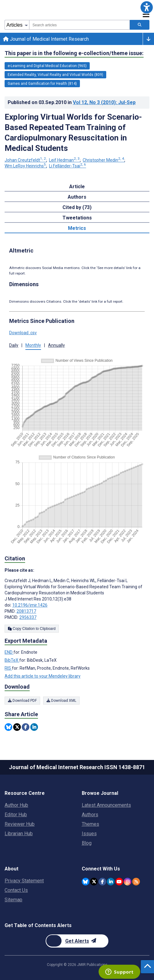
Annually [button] (56, 345)
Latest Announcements (106, 805)
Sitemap (13, 900)
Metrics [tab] (77, 228)
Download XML (61, 701)
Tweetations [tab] (77, 218)
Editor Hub (16, 815)
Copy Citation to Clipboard (32, 629)
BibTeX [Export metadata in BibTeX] (12, 660)
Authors (90, 815)
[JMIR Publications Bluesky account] (86, 882)
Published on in (72, 102)
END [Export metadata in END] (9, 652)
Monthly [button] (33, 345)
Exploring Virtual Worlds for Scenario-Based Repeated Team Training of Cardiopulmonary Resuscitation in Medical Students (73, 133)
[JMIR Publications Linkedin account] (111, 882)
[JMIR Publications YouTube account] (119, 882)
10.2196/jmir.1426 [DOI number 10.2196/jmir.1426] (30, 605)
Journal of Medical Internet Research (46, 39)
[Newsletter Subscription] (77, 941)
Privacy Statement (24, 881)
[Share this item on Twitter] (17, 727)
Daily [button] (14, 345)
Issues (89, 834)
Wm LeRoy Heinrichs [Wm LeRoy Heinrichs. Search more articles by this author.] (26, 166)
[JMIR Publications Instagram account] (128, 882)
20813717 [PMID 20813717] (26, 611)
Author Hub (16, 805)
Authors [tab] (77, 197)
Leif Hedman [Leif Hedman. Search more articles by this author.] (65, 160)
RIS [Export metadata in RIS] (8, 668)
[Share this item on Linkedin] (34, 727)
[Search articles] (140, 25)
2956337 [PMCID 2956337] (28, 617)
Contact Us (16, 890)
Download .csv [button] (23, 333)
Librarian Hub (19, 834)
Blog (87, 843)
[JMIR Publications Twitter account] (94, 882)
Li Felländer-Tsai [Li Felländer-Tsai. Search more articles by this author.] (68, 166)
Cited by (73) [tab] (77, 207)
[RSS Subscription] (136, 882)
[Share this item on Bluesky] (8, 727)
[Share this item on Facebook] (26, 727)
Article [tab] (77, 187)
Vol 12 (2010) (104, 102)
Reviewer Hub (20, 824)
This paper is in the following (74, 53)
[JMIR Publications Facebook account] (102, 882)
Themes (90, 824)
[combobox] (79, 25)
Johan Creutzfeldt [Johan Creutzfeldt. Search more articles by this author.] (26, 160)
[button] (147, 7)
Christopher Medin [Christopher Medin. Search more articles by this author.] (104, 160)
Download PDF (22, 701)
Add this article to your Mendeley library (43, 676)
